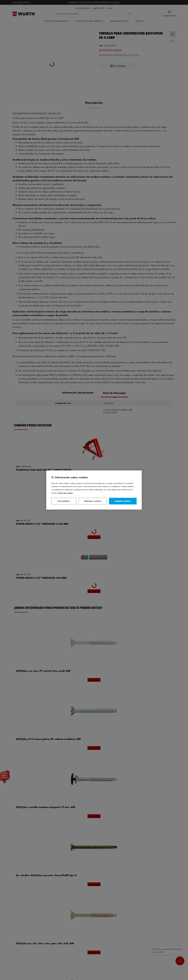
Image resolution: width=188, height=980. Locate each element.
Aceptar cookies (123, 501)
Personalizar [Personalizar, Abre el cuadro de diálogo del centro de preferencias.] (64, 501)
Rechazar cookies (93, 501)
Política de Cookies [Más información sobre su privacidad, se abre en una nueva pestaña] (65, 493)
